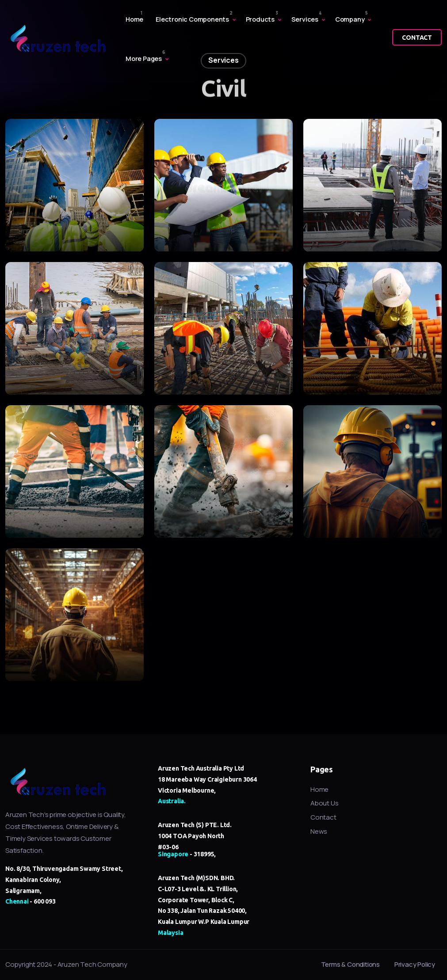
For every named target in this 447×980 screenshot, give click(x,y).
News (319, 831)
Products (260, 19)
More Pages (144, 59)
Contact (323, 817)
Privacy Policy (415, 964)
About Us (324, 803)
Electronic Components (192, 19)
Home (134, 19)
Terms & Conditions (350, 964)
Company (350, 19)
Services (305, 19)
